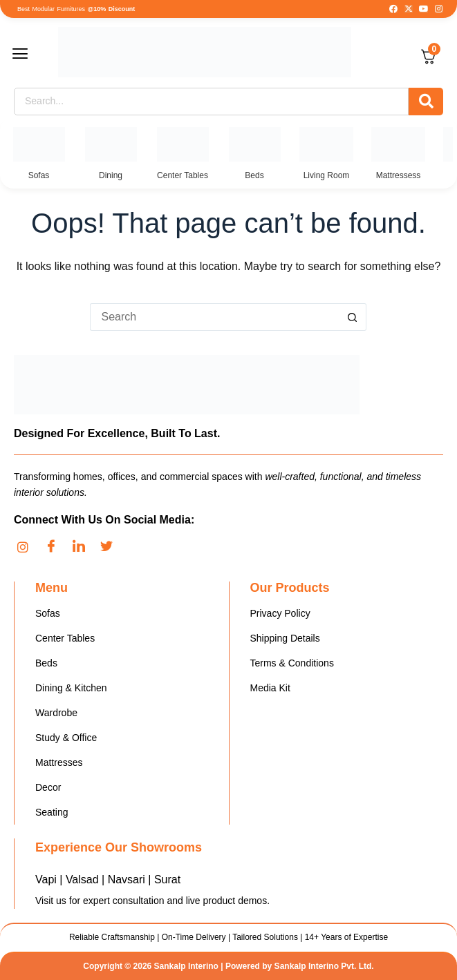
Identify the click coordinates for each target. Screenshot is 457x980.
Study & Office (66, 738)
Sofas (48, 613)
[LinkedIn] (83, 547)
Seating (52, 812)
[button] (29, 55)
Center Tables (65, 638)
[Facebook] (55, 547)
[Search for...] (214, 317)
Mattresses (59, 762)
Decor (48, 787)
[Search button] (353, 317)
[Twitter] (111, 547)
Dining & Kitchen (71, 688)
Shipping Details (285, 638)
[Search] (211, 102)
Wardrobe (56, 713)
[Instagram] (28, 547)
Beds (46, 663)
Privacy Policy (280, 613)
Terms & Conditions (292, 663)
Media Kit (270, 688)
